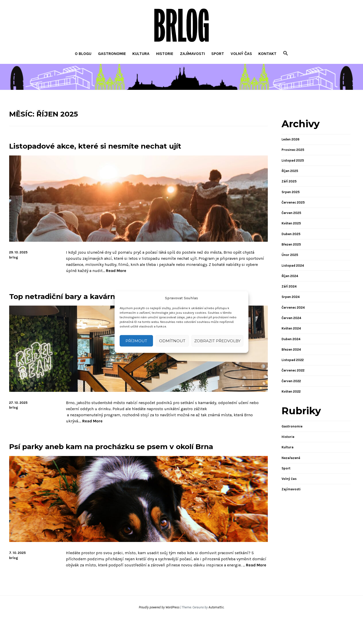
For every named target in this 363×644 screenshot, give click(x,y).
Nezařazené (291, 458)
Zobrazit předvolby (217, 341)
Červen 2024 (291, 318)
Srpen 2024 (291, 297)
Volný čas (241, 54)
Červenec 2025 (293, 202)
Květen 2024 (291, 328)
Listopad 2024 (293, 266)
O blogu (83, 54)
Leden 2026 (290, 139)
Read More (116, 271)
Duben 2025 (291, 234)
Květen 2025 (291, 223)
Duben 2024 (291, 339)
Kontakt (267, 54)
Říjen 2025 (290, 171)
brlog (14, 257)
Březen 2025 (291, 244)
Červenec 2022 (293, 370)
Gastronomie (112, 54)
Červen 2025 (291, 213)
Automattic (216, 632)
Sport (218, 54)
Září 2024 (289, 286)
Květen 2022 (291, 391)
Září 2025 (289, 181)
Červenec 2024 (293, 307)
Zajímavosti (192, 54)
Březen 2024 (291, 349)
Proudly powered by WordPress (159, 632)
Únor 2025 (290, 255)
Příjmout (136, 341)
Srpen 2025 (291, 192)
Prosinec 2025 (293, 150)
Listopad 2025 (293, 160)
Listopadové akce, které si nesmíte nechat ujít (125, 145)
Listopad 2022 (293, 360)
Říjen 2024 (290, 276)
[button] (286, 54)
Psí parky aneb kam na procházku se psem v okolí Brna (136, 465)
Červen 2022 (291, 381)
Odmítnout (172, 341)
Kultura (141, 54)
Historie (165, 54)
